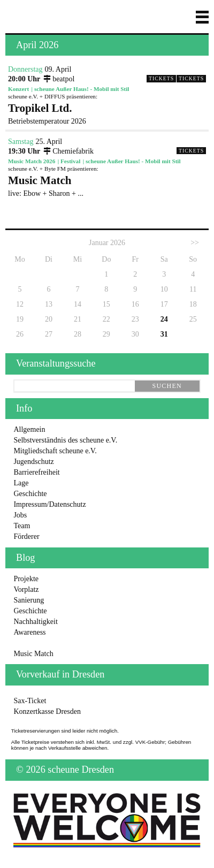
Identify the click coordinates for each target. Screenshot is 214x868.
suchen (167, 386)
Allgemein (29, 429)
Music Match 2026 (32, 161)
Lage (21, 483)
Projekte (26, 579)
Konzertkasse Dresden (47, 711)
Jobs (20, 515)
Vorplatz (26, 589)
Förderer (26, 536)
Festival (70, 161)
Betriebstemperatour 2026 (107, 113)
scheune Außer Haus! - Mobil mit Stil (82, 89)
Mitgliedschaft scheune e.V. (55, 451)
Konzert (18, 89)
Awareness (29, 632)
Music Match (33, 654)
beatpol (59, 79)
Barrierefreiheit (36, 472)
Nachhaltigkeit (35, 622)
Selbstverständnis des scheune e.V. (65, 440)
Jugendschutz (33, 462)
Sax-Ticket (30, 701)
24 (164, 319)
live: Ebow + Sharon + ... (107, 186)
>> (195, 243)
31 (164, 334)
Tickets (191, 78)
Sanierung (29, 600)
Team (22, 526)
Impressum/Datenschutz (49, 504)
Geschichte (30, 494)
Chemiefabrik (68, 151)
